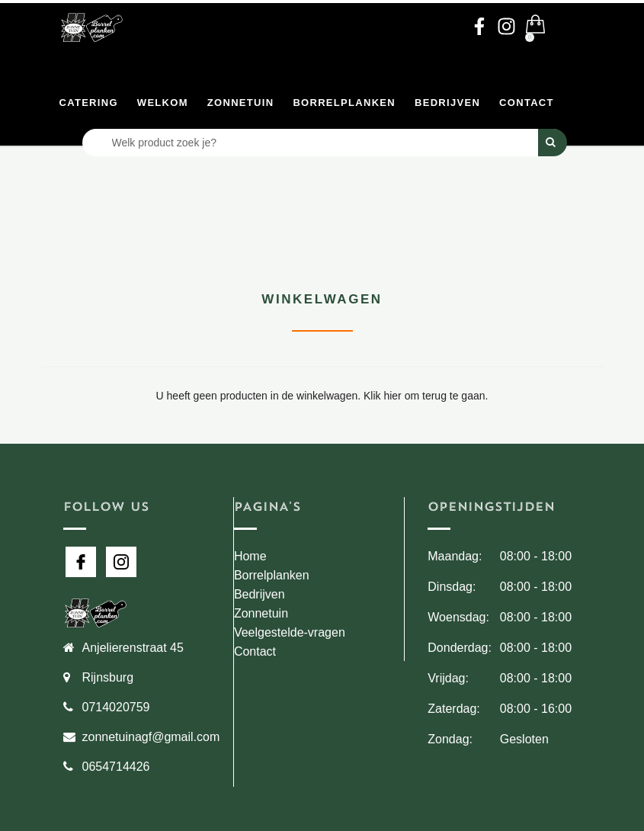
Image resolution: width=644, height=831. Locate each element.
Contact (527, 103)
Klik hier (383, 396)
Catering (89, 103)
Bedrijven (447, 103)
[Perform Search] (553, 143)
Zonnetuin (241, 103)
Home (250, 556)
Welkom (163, 103)
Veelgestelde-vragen (290, 632)
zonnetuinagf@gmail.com (151, 737)
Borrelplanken (344, 103)
